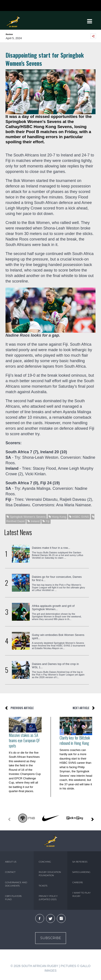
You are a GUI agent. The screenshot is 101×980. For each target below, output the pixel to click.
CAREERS (78, 882)
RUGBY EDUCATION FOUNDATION (50, 874)
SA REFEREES (80, 862)
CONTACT (10, 872)
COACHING (45, 862)
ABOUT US (11, 862)
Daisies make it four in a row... (51, 548)
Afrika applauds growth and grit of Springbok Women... (53, 607)
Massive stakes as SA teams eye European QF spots (24, 740)
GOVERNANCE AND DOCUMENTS (16, 884)
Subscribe (51, 938)
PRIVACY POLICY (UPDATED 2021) (48, 898)
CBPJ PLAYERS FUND (13, 898)
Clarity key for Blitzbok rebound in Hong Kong (75, 740)
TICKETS (43, 886)
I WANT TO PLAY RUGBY (82, 894)
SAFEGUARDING (81, 872)
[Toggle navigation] (90, 21)
